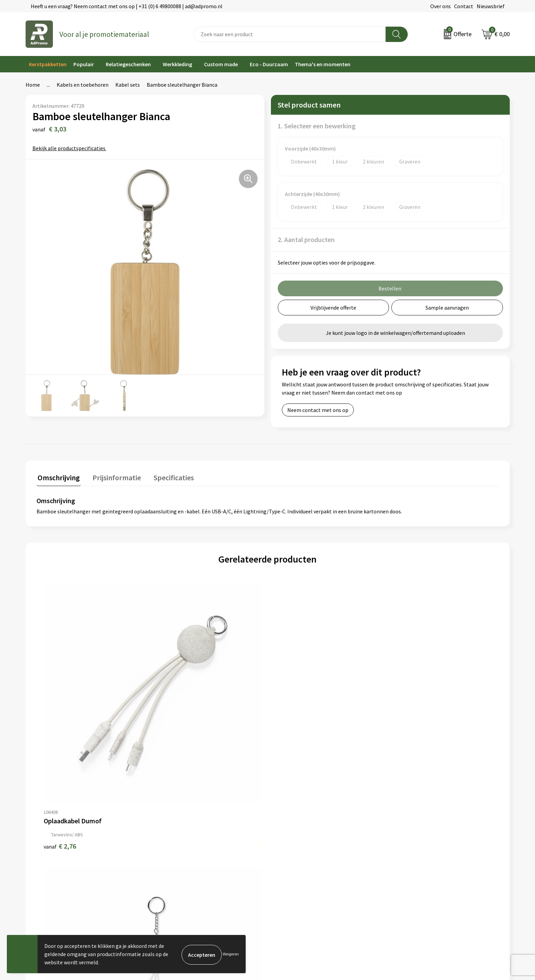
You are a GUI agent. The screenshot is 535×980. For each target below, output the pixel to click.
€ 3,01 (175, 727)
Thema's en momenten (323, 64)
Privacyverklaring (414, 822)
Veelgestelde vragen (172, 822)
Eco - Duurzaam (269, 64)
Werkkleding (177, 64)
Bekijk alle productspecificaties (71, 148)
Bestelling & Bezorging (298, 811)
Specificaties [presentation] (168, 477)
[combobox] (290, 34)
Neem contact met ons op (318, 410)
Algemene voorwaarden (421, 801)
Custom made (221, 64)
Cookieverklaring (413, 811)
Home (33, 85)
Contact (464, 6)
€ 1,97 (291, 727)
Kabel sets (128, 85)
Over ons (440, 6)
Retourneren (286, 832)
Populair (84, 64)
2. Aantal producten (306, 239)
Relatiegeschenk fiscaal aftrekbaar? (190, 832)
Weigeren (231, 954)
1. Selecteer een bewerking (317, 126)
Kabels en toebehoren (83, 85)
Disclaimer (406, 832)
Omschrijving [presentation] (58, 477)
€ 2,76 (60, 727)
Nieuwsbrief (491, 6)
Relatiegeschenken (128, 64)
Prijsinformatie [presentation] (113, 477)
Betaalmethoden (291, 822)
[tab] (58, 478)
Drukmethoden (166, 842)
